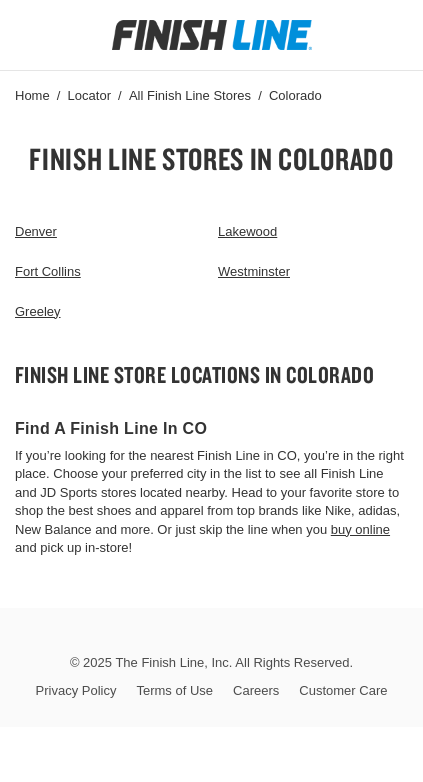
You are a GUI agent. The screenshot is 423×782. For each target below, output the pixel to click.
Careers (256, 690)
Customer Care (343, 690)
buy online (360, 529)
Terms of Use (174, 690)
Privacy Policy (76, 690)
